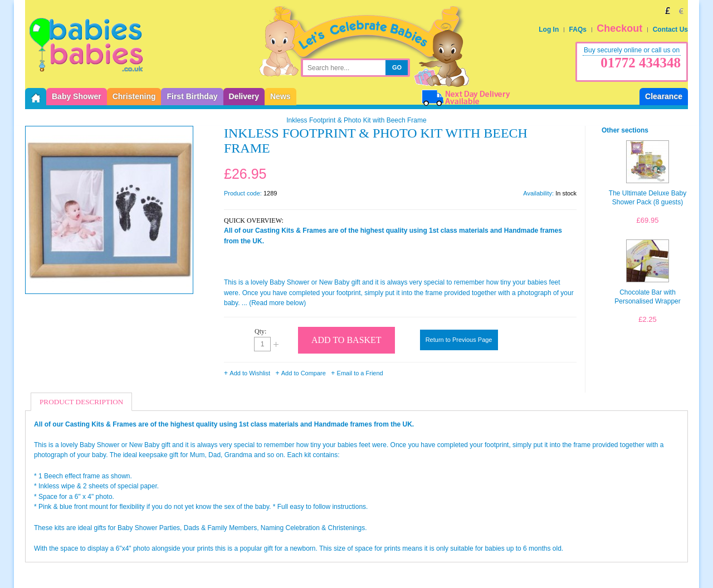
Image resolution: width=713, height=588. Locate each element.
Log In (549, 30)
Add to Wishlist (250, 373)
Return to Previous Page (459, 340)
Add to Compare (304, 373)
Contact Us (670, 30)
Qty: (260, 331)
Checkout (619, 28)
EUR (681, 11)
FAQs (578, 30)
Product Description (81, 402)
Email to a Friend (360, 373)
